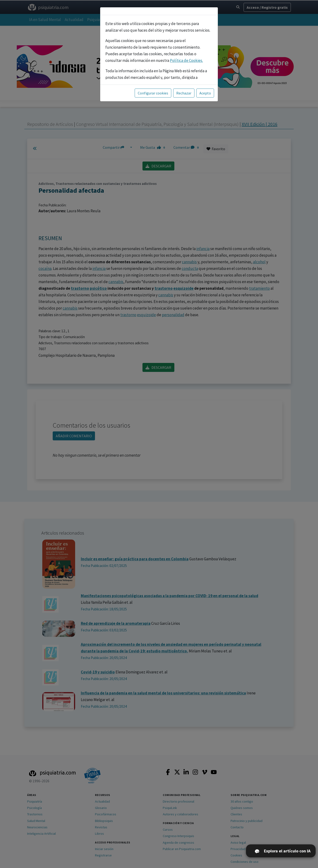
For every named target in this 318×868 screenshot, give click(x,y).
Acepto (205, 93)
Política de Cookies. (186, 60)
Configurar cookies (153, 93)
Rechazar (184, 93)
